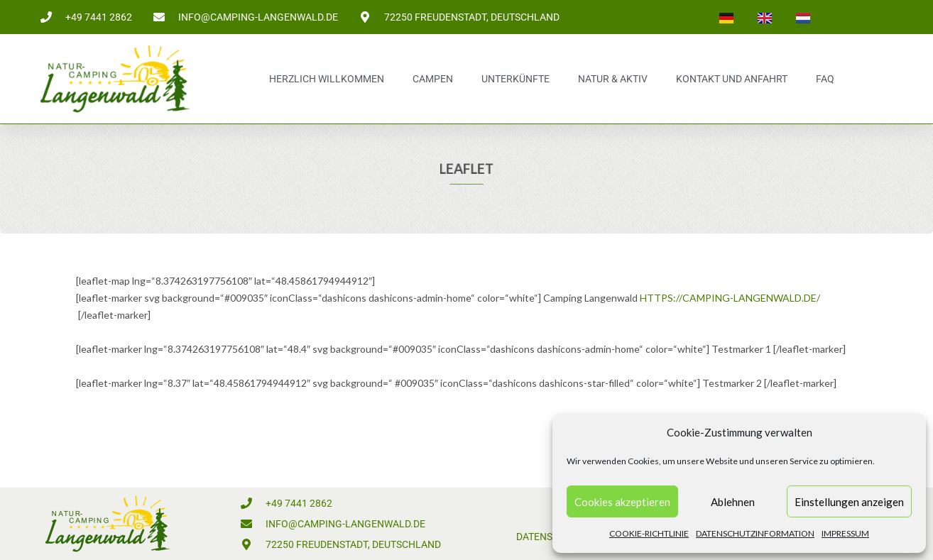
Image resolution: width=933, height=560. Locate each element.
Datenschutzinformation (755, 533)
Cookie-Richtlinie (649, 533)
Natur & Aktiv (613, 79)
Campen (433, 79)
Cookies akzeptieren (622, 502)
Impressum (845, 533)
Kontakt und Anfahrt (732, 79)
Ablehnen (733, 502)
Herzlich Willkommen (327, 79)
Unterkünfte (515, 79)
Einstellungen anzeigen (849, 502)
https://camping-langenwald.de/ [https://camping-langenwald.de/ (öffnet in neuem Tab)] (730, 298)
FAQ (825, 79)
